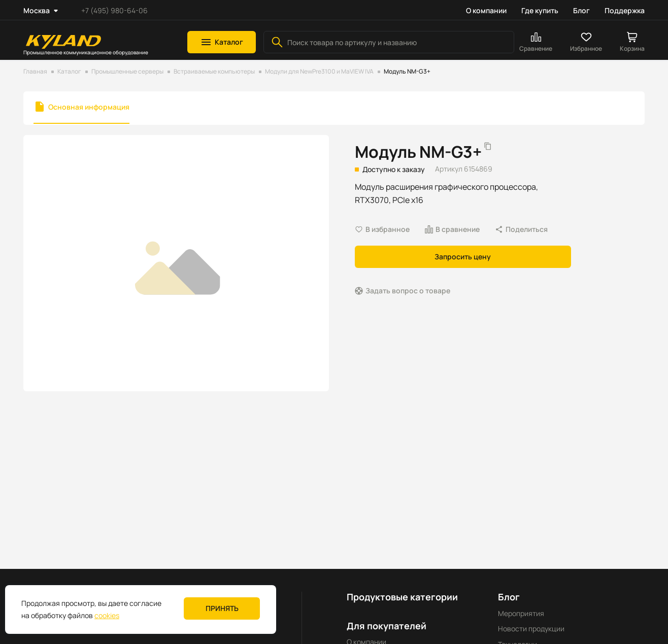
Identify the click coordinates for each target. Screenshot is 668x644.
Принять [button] (222, 608)
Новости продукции (531, 629)
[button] (222, 42)
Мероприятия (521, 613)
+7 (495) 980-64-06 (114, 10)
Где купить (540, 10)
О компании (486, 10)
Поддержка (625, 10)
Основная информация (89, 107)
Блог (581, 10)
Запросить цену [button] (463, 257)
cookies (107, 615)
